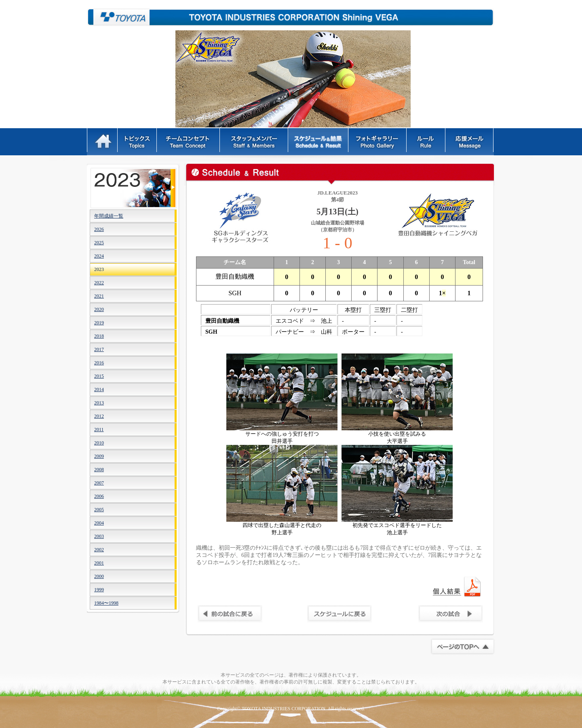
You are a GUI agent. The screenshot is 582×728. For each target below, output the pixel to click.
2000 (99, 576)
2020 (99, 309)
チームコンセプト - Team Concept (189, 142)
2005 (99, 510)
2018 (99, 336)
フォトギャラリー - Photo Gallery (378, 142)
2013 (99, 403)
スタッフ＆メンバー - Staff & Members (254, 142)
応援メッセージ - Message (470, 142)
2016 (99, 363)
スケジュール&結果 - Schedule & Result (319, 142)
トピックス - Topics (138, 142)
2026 (99, 229)
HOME (102, 142)
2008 (99, 470)
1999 (99, 590)
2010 (99, 443)
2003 (99, 536)
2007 (99, 483)
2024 (99, 256)
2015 (99, 376)
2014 (99, 389)
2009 (99, 456)
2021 (99, 296)
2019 (99, 323)
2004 (99, 523)
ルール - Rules (427, 142)
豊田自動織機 (118, 17)
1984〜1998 (106, 603)
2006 (99, 496)
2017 (99, 349)
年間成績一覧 (109, 216)
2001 (99, 563)
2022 (99, 283)
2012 (99, 416)
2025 (99, 243)
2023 (99, 269)
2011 (99, 430)
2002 (99, 550)
